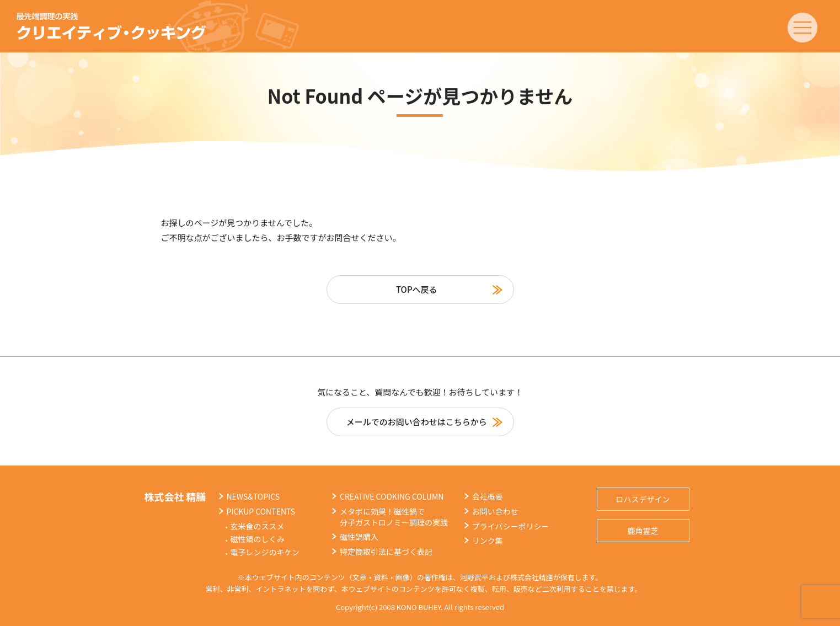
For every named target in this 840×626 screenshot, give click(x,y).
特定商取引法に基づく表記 (386, 552)
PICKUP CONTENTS (261, 511)
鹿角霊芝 (643, 531)
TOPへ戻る (417, 289)
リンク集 (488, 541)
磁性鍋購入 (359, 537)
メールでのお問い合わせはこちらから (417, 422)
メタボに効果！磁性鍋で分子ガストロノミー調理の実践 (394, 517)
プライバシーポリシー (511, 526)
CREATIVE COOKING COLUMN (392, 496)
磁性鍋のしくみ (258, 539)
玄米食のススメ (258, 526)
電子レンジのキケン (265, 552)
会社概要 (488, 496)
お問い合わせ (495, 511)
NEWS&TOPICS (253, 496)
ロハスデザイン (643, 499)
